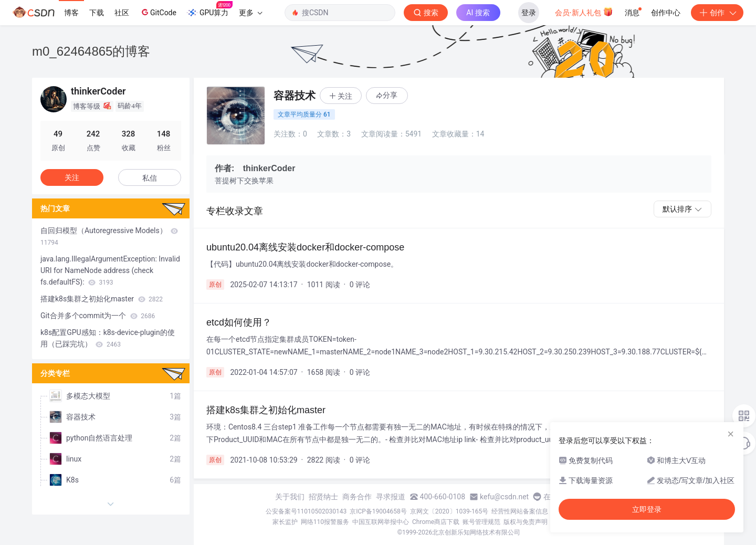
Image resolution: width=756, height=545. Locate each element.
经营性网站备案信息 (520, 511)
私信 (150, 178)
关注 (72, 177)
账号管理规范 (481, 522)
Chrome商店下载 (436, 522)
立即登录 (647, 509)
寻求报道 (391, 497)
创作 (717, 13)
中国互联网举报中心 (381, 522)
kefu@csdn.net (504, 497)
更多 (250, 13)
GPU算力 (210, 9)
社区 (122, 13)
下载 (97, 13)
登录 (529, 13)
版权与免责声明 (526, 522)
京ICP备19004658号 (378, 511)
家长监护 (285, 522)
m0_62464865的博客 (91, 51)
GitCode (158, 12)
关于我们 (290, 497)
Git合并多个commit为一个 (98, 316)
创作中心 (666, 13)
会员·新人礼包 (584, 12)
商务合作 (357, 497)
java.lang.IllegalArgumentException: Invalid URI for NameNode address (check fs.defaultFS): (110, 270)
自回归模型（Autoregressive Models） (109, 236)
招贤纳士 (323, 497)
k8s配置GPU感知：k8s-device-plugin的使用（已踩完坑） (108, 338)
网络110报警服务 (325, 522)
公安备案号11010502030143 (306, 511)
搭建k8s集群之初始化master (102, 299)
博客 (71, 13)
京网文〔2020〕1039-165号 (449, 511)
